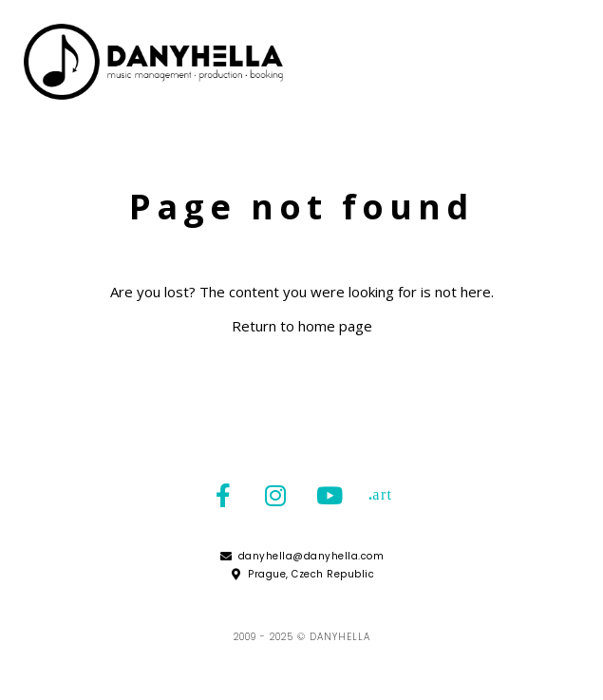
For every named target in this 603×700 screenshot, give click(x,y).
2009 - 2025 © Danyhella (302, 637)
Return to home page (302, 326)
